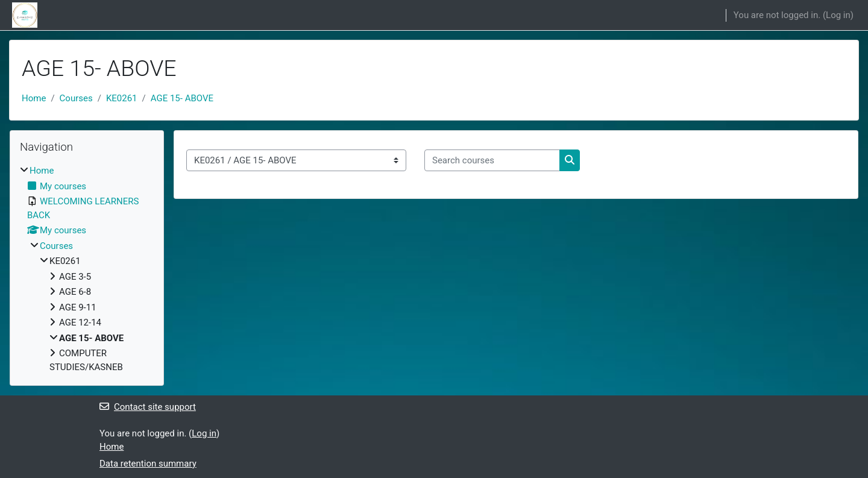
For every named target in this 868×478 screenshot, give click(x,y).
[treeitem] (87, 269)
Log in (838, 15)
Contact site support (148, 407)
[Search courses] (492, 161)
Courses (76, 98)
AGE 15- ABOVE (182, 98)
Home (34, 98)
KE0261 (122, 98)
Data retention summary (148, 464)
